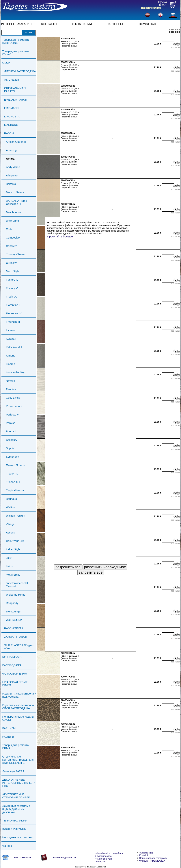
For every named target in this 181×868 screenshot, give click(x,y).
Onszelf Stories (15, 465)
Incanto (11, 330)
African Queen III (16, 142)
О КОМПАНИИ (82, 24)
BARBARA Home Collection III (17, 202)
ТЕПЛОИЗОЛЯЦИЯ (15, 820)
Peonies (11, 389)
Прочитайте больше (60, 236)
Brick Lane (13, 221)
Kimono (11, 355)
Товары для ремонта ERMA (16, 747)
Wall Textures (14, 620)
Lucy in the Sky (15, 372)
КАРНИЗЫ (9, 728)
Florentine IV (14, 313)
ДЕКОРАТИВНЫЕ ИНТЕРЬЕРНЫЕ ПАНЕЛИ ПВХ (19, 783)
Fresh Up (12, 297)
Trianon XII (13, 473)
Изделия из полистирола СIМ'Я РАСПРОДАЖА (18, 707)
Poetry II (11, 431)
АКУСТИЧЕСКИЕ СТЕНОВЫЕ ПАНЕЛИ (16, 796)
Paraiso (11, 423)
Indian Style (13, 549)
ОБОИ (6, 63)
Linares (11, 364)
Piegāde (101, 861)
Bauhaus (11, 499)
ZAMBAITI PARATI (16, 637)
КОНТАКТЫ (49, 24)
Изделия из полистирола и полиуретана (19, 695)
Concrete (12, 246)
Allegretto (12, 175)
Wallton (11, 507)
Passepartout (14, 406)
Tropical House (15, 490)
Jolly (9, 558)
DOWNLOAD (147, 24)
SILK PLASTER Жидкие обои (19, 647)
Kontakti (143, 855)
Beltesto (11, 184)
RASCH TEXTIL (14, 628)
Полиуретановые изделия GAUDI (19, 718)
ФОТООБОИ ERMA (15, 674)
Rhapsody (12, 603)
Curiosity (11, 263)
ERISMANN (11, 108)
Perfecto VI (13, 414)
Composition (14, 238)
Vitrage (10, 524)
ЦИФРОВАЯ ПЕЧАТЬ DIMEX (16, 684)
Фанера (7, 846)
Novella (11, 381)
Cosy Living (13, 398)
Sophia (10, 448)
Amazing (11, 150)
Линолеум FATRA (13, 771)
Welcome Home (16, 595)
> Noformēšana (103, 856)
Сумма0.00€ (162, 3)
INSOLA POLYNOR (14, 829)
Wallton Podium (16, 516)
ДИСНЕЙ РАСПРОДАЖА (20, 71)
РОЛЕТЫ (8, 737)
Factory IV (12, 280)
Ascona (11, 532)
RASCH (9, 133)
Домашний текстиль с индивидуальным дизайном (16, 809)
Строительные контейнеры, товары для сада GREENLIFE (18, 760)
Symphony (13, 457)
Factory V (12, 288)
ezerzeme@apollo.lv (65, 857)
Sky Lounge (13, 611)
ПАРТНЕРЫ (115, 24)
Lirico (9, 566)
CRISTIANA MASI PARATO (15, 90)
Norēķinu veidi (104, 859)
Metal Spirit (13, 575)
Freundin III (13, 322)
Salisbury (12, 440)
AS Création (12, 80)
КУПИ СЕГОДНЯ (13, 657)
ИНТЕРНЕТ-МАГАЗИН (16, 24)
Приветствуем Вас (151, 8)
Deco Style (13, 271)
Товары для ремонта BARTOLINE (16, 41)
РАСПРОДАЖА (12, 665)
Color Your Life (15, 541)
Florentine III (14, 305)
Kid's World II (14, 347)
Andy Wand (13, 167)
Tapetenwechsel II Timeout (17, 585)
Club (9, 229)
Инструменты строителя (18, 837)
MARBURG (11, 125)
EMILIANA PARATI (16, 100)
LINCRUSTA (12, 116)
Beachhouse (14, 212)
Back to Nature (15, 192)
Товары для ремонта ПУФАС (16, 53)
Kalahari (11, 339)
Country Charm (15, 254)
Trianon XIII (13, 482)
